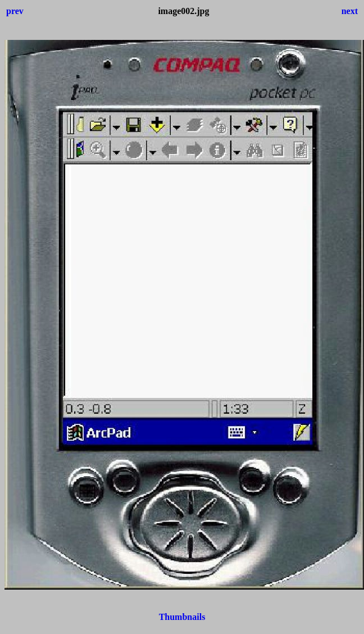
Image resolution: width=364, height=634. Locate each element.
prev (15, 11)
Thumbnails (182, 617)
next (350, 11)
